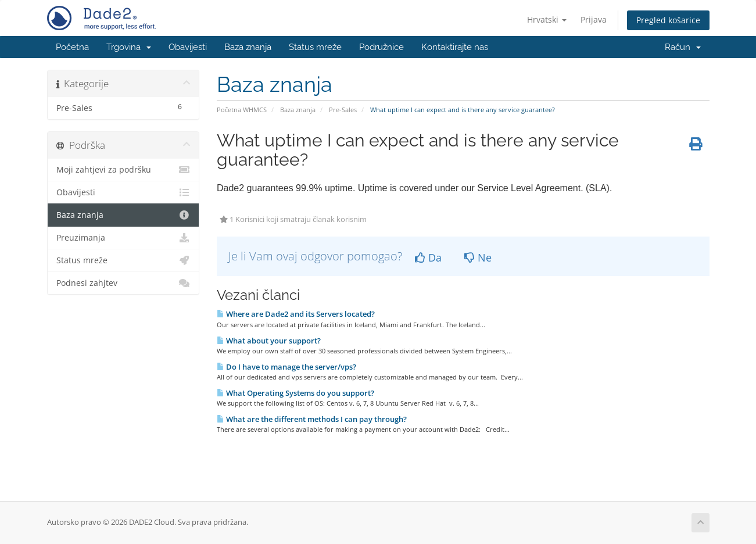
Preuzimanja (123, 238)
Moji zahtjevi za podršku (123, 170)
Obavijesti (188, 47)
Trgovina (129, 47)
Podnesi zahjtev (123, 283)
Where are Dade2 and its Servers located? (296, 314)
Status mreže (315, 47)
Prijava (594, 19)
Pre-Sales (343, 110)
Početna (72, 47)
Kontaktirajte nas (455, 47)
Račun (683, 47)
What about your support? (269, 341)
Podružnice (381, 47)
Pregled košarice (668, 20)
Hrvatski (547, 19)
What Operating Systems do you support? (295, 393)
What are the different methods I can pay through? (312, 419)
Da (428, 257)
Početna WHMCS (242, 110)
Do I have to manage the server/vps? (286, 367)
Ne (478, 257)
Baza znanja (248, 47)
